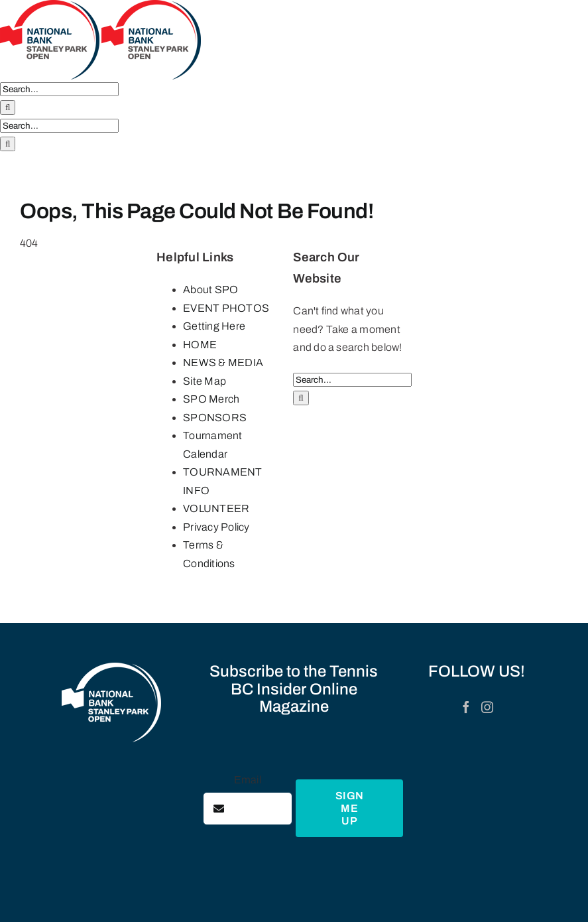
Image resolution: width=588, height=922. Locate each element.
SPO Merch (211, 399)
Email (248, 780)
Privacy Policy (216, 527)
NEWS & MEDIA (223, 362)
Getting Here (214, 326)
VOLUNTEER (216, 508)
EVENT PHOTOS (226, 308)
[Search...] (59, 89)
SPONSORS (215, 418)
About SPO (210, 290)
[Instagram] (487, 707)
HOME (200, 345)
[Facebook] (466, 707)
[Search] (8, 107)
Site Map (205, 381)
